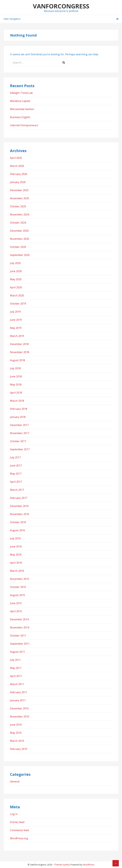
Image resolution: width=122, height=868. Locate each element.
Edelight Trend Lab (21, 93)
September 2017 (20, 449)
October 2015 (18, 587)
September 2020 (20, 255)
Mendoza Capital (20, 101)
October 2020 (18, 247)
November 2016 (20, 514)
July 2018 (15, 368)
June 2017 (16, 466)
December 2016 (19, 506)
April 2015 (16, 611)
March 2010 (17, 741)
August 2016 (17, 530)
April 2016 (16, 563)
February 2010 (19, 749)
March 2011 (17, 684)
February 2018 (19, 409)
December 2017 (19, 425)
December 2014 (19, 619)
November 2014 (20, 627)
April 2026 (16, 158)
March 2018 (17, 401)
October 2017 (18, 441)
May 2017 (16, 474)
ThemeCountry (62, 865)
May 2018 (16, 385)
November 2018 (20, 352)
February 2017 (19, 498)
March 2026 (17, 166)
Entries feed (17, 822)
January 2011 (18, 700)
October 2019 (18, 304)
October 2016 (18, 522)
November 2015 (20, 579)
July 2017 (15, 457)
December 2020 (19, 231)
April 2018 (16, 393)
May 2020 (16, 279)
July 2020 (15, 263)
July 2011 (15, 660)
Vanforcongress (61, 6)
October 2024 (18, 223)
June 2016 (16, 546)
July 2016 (15, 538)
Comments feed (19, 830)
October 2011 (18, 636)
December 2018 (19, 344)
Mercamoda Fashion (22, 109)
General (15, 781)
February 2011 (19, 692)
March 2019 (17, 336)
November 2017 (20, 433)
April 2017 (16, 482)
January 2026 (18, 182)
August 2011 (17, 652)
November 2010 (20, 717)
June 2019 (16, 320)
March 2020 (17, 295)
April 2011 (16, 676)
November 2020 (20, 239)
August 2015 (17, 595)
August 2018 (17, 360)
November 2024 (20, 214)
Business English (20, 117)
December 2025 (19, 190)
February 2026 (19, 174)
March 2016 (17, 571)
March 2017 (17, 490)
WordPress (89, 865)
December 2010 (19, 708)
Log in (14, 814)
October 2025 (18, 206)
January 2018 (18, 417)
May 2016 (16, 555)
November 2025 (20, 198)
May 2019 (16, 328)
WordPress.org (19, 838)
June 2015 (16, 603)
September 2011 (20, 644)
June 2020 (16, 271)
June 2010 (16, 725)
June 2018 (16, 376)
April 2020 (16, 287)
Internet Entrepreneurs (24, 125)
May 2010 (16, 733)
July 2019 (15, 312)
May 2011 (16, 668)
